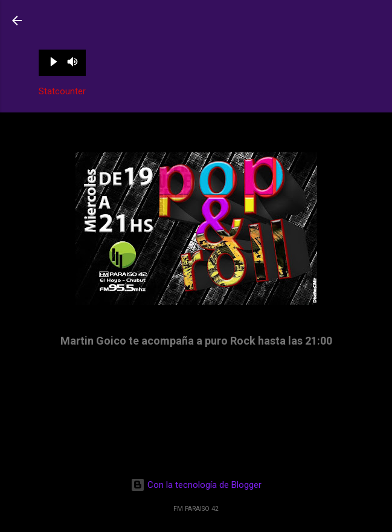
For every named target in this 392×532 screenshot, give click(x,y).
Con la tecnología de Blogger (196, 485)
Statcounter (62, 91)
